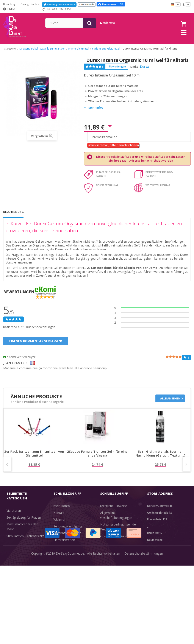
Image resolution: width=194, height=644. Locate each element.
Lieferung (23, 4)
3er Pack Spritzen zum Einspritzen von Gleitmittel (34, 458)
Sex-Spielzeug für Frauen (24, 522)
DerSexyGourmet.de (70, 637)
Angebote (16, 586)
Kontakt (35, 4)
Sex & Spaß (15, 579)
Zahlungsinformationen (70, 551)
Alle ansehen (170, 403)
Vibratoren (14, 515)
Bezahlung (9, 4)
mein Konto (143, 23)
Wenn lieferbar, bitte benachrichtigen (113, 149)
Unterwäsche (16, 565)
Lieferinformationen (67, 537)
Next (187, 469)
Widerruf (59, 524)
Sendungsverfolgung (68, 531)
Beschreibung (13, 216)
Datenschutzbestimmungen (144, 637)
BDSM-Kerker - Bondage (24, 547)
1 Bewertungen (117, 71)
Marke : (135, 71)
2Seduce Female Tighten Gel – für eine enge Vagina (97, 458)
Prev (7, 469)
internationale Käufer (115, 540)
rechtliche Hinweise (114, 510)
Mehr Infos (96, 112)
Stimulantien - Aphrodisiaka (25, 540)
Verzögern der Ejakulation (24, 572)
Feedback (107, 554)
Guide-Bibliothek (112, 547)
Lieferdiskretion (64, 544)
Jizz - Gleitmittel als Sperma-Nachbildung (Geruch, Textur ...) (160, 458)
